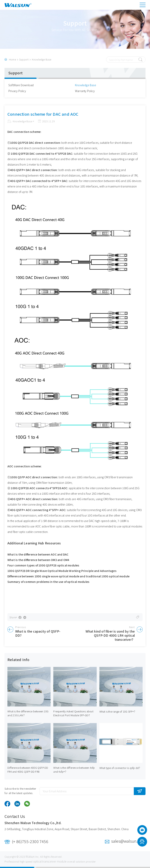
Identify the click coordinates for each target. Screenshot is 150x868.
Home (12, 59)
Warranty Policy (85, 91)
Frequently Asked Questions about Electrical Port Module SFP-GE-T (73, 713)
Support (24, 59)
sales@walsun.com (128, 841)
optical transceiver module (50, 861)
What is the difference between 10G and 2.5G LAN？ (28, 713)
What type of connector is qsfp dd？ (120, 768)
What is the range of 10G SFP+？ (118, 711)
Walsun (30, 856)
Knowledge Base (42, 59)
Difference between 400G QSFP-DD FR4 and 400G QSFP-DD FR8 (28, 770)
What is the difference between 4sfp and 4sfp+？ (74, 770)
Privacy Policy (17, 91)
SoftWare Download (21, 85)
